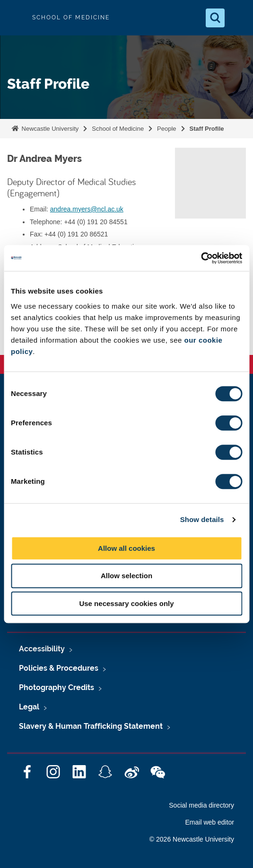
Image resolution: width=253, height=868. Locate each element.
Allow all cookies (126, 548)
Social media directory (201, 805)
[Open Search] (215, 18)
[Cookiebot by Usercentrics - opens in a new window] (201, 258)
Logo (15, 18)
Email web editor (210, 822)
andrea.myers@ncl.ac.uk (87, 209)
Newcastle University (49, 129)
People (166, 129)
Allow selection (126, 576)
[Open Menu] (238, 18)
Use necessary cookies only (126, 603)
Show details (202, 519)
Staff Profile (207, 129)
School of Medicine (118, 129)
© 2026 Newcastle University (192, 839)
